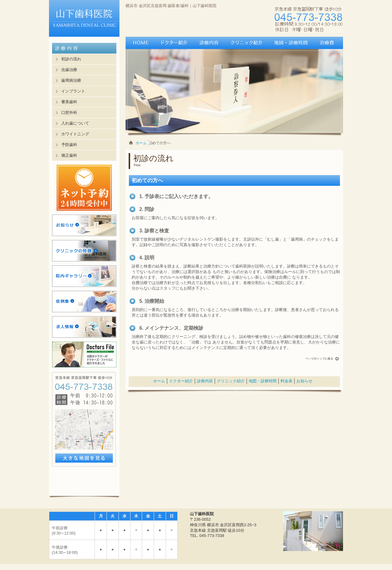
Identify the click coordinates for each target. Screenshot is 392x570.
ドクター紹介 (181, 381)
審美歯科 (69, 102)
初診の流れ (71, 59)
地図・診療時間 (263, 381)
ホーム (141, 143)
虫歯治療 (69, 70)
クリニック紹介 (231, 381)
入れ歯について (75, 123)
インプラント (73, 91)
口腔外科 (69, 112)
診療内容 (205, 381)
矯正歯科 (69, 155)
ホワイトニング (75, 134)
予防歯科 (69, 145)
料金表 (286, 381)
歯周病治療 (71, 80)
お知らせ (304, 381)
